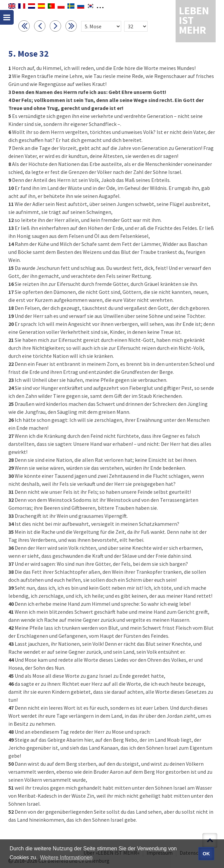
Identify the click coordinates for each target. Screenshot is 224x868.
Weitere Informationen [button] (66, 858)
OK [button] (206, 854)
